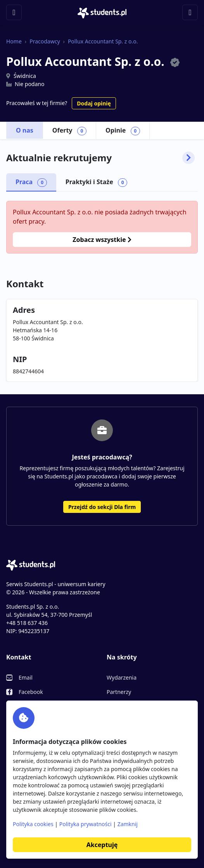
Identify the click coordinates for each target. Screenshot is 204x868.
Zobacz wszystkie (102, 240)
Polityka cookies (33, 824)
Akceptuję (102, 845)
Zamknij (128, 824)
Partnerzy (119, 692)
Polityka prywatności (86, 824)
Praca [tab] (31, 182)
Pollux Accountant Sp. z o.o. (103, 41)
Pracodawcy (45, 41)
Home (14, 41)
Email (26, 677)
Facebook (31, 692)
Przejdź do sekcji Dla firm (102, 507)
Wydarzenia (122, 677)
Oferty (69, 131)
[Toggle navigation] (14, 12)
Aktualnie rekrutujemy (100, 158)
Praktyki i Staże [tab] (97, 182)
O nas (25, 130)
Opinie (123, 131)
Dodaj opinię (94, 103)
